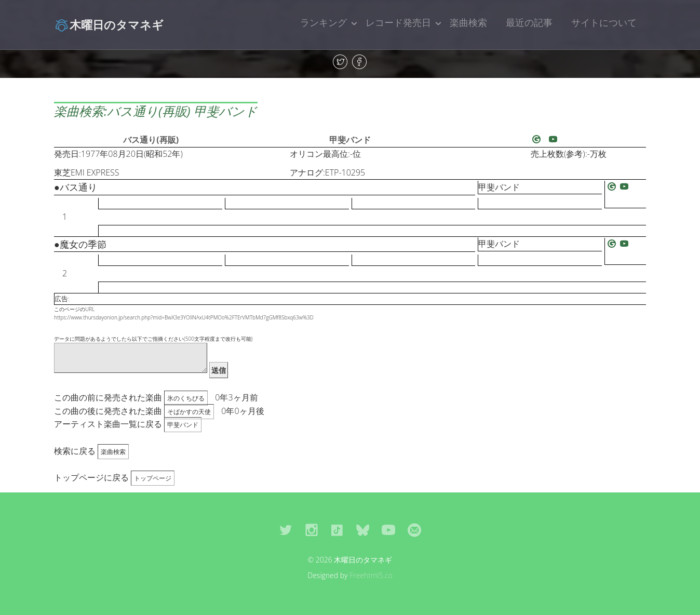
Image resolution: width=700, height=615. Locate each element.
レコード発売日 (398, 22)
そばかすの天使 (189, 412)
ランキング (324, 22)
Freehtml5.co (371, 575)
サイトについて (604, 22)
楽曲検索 (468, 22)
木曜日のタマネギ (109, 24)
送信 (219, 370)
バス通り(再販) (151, 140)
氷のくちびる (186, 398)
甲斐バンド (350, 140)
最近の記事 (529, 22)
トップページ (153, 478)
